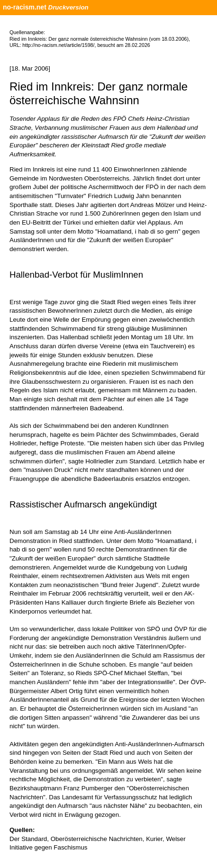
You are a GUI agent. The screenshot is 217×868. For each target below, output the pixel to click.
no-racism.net (25, 7)
